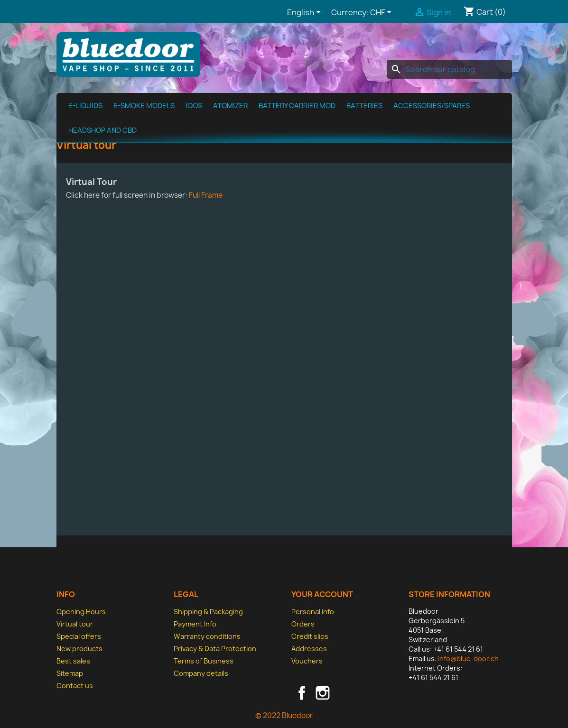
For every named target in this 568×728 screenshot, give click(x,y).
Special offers (79, 636)
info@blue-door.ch (468, 659)
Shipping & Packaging (208, 612)
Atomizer (230, 106)
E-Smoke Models (144, 106)
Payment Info (195, 624)
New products (79, 649)
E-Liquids (85, 106)
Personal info (313, 612)
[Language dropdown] (306, 13)
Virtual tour (75, 624)
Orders (303, 624)
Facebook (302, 693)
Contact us (75, 686)
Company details (201, 673)
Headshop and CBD (102, 130)
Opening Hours (81, 612)
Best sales (73, 661)
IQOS (194, 106)
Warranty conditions (207, 636)
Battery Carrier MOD (297, 106)
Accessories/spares (432, 106)
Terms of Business (204, 661)
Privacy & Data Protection (215, 649)
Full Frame (206, 195)
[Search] (449, 69)
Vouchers (307, 661)
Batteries (364, 106)
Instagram (323, 693)
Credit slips (310, 636)
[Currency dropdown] (382, 13)
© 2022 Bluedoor (284, 715)
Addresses (309, 649)
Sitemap (70, 673)
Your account (322, 594)
